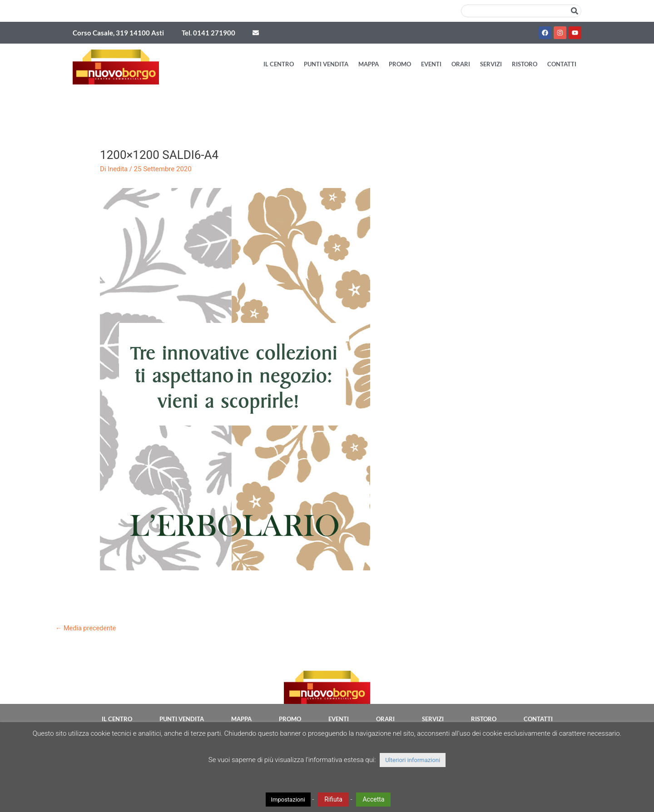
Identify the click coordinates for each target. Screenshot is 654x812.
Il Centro (279, 64)
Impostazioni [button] (288, 800)
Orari (461, 64)
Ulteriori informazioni (413, 760)
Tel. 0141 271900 (208, 33)
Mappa (369, 64)
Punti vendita (326, 64)
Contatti (562, 64)
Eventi (431, 64)
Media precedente (87, 628)
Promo (400, 64)
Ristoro (525, 64)
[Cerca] (575, 11)
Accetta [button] (373, 799)
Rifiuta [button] (333, 799)
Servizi (491, 64)
